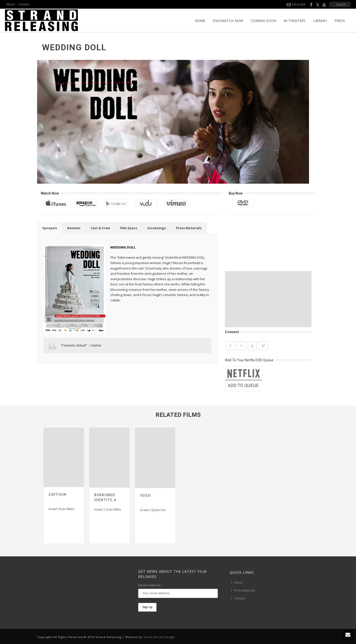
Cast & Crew (100, 228)
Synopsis (50, 228)
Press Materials (189, 228)
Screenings (157, 228)
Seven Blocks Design (159, 637)
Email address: (150, 585)
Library (320, 21)
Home (200, 21)
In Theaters (295, 21)
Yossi (145, 495)
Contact (238, 598)
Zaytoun (57, 495)
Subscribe (296, 4)
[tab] (50, 228)
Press (340, 21)
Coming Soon (263, 21)
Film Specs (129, 228)
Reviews (74, 228)
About (237, 582)
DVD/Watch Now (228, 21)
